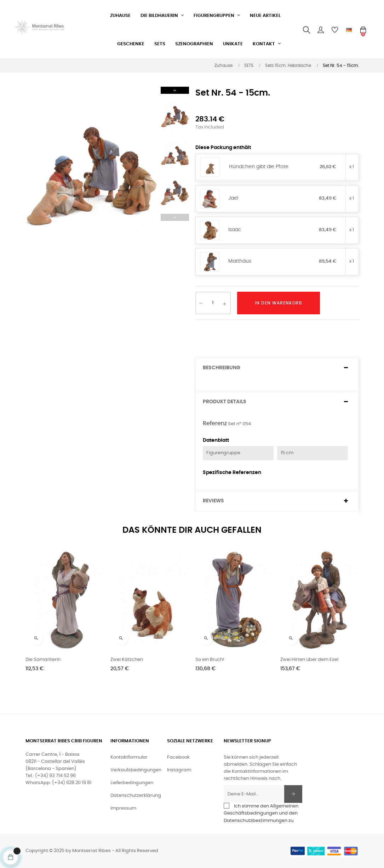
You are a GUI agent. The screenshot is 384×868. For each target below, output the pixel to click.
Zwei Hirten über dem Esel (309, 660)
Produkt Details (225, 402)
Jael (233, 198)
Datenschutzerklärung (136, 796)
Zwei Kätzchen (127, 660)
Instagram (179, 770)
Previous (175, 217)
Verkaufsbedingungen (136, 770)
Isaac (235, 230)
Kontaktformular (129, 757)
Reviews (213, 501)
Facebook (178, 757)
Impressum (123, 808)
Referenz (215, 423)
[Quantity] (213, 303)
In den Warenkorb (279, 303)
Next (175, 90)
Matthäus (240, 261)
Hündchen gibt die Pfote (259, 167)
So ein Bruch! (210, 660)
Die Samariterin (43, 660)
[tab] (277, 368)
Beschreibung (222, 368)
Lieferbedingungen (132, 783)
